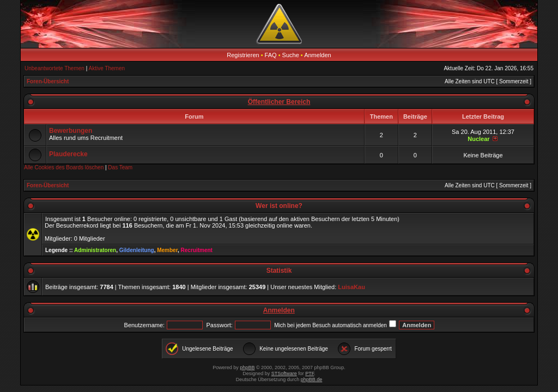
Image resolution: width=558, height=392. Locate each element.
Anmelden (318, 55)
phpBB (247, 367)
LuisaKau (351, 287)
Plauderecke (68, 154)
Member (167, 250)
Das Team (120, 167)
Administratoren (95, 250)
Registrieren (243, 55)
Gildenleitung (137, 250)
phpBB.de (312, 379)
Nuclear (478, 139)
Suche (291, 55)
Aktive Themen (107, 68)
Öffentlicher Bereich (279, 102)
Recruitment (197, 250)
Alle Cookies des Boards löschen (64, 167)
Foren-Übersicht (48, 81)
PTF (310, 373)
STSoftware (284, 373)
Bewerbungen (71, 131)
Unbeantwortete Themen (54, 68)
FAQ (271, 55)
